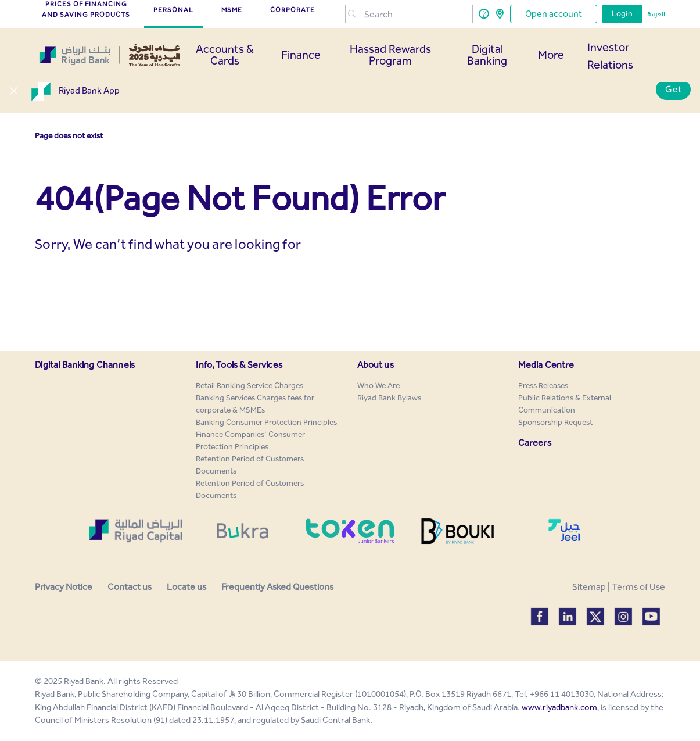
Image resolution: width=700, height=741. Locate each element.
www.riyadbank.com (559, 707)
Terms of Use (638, 587)
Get (673, 89)
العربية (656, 14)
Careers (535, 443)
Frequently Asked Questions (277, 587)
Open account (554, 14)
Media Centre (546, 365)
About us (376, 365)
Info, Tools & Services (239, 365)
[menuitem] (250, 386)
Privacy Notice (64, 587)
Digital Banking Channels (85, 365)
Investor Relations (610, 56)
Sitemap (589, 587)
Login (622, 14)
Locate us (186, 587)
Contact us (130, 587)
